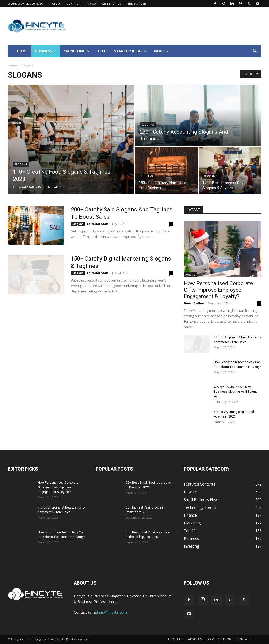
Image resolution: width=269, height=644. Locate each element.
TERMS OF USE (136, 3)
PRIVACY (91, 3)
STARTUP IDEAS (130, 51)
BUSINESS (46, 51)
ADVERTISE (196, 639)
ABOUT (57, 3)
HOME (22, 51)
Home (12, 65)
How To (190, 275)
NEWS (161, 51)
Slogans (21, 165)
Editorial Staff (24, 187)
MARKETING (77, 51)
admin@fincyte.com (110, 612)
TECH (102, 51)
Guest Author (194, 303)
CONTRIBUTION (220, 639)
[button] (255, 52)
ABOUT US (175, 639)
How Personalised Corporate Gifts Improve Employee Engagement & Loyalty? (218, 290)
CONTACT (73, 3)
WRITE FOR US (111, 3)
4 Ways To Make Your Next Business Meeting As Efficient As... (235, 392)
